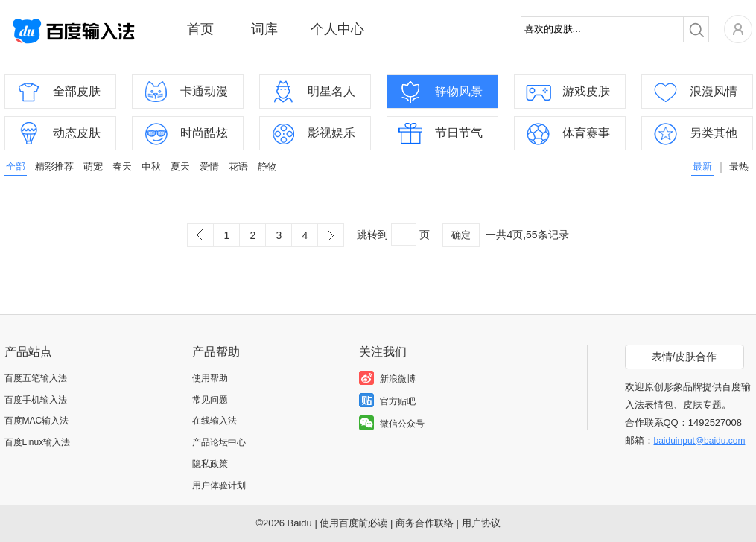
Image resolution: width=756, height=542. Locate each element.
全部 (16, 166)
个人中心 (337, 29)
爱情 (209, 166)
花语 (238, 166)
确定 (461, 235)
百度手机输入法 (36, 400)
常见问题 (210, 400)
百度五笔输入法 (36, 378)
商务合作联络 (425, 523)
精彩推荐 (54, 166)
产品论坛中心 (219, 442)
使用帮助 (210, 378)
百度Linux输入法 (38, 442)
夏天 (180, 166)
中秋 (151, 166)
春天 (122, 166)
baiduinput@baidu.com (700, 441)
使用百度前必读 (353, 523)
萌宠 (93, 166)
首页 (200, 29)
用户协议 (481, 523)
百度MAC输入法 (37, 421)
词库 (264, 29)
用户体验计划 (219, 485)
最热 (739, 166)
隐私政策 (210, 464)
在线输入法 (215, 421)
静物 (267, 166)
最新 (702, 166)
